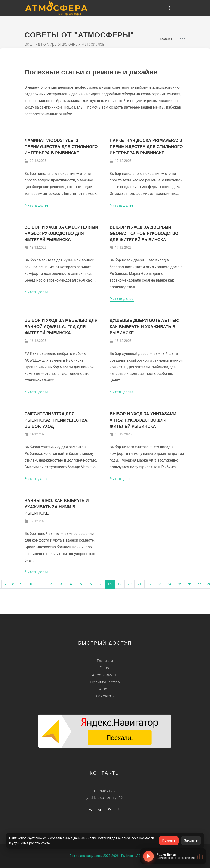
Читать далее (37, 205)
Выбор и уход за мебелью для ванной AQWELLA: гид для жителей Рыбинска (61, 327)
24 (169, 584)
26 (189, 584)
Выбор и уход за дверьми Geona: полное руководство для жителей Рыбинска (144, 233)
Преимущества (105, 682)
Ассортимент (105, 675)
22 (149, 584)
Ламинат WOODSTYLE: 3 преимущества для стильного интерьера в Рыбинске (61, 147)
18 (110, 584)
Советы (105, 689)
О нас (105, 668)
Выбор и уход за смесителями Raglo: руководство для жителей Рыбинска (61, 233)
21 (139, 584)
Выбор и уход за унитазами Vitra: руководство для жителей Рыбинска (143, 420)
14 (70, 584)
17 (100, 584)
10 (30, 584)
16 (90, 584)
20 (130, 584)
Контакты (105, 696)
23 (159, 584)
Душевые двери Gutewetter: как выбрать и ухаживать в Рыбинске (145, 327)
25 (179, 584)
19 (120, 584)
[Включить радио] (148, 856)
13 (60, 584)
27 (199, 584)
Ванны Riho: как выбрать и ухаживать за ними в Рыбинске (57, 507)
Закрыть (191, 840)
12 (50, 584)
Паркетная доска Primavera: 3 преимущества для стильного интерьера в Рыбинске (146, 147)
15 (80, 584)
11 (40, 584)
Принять (169, 840)
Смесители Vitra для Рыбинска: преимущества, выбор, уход (57, 420)
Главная (166, 39)
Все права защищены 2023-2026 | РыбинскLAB (105, 856)
